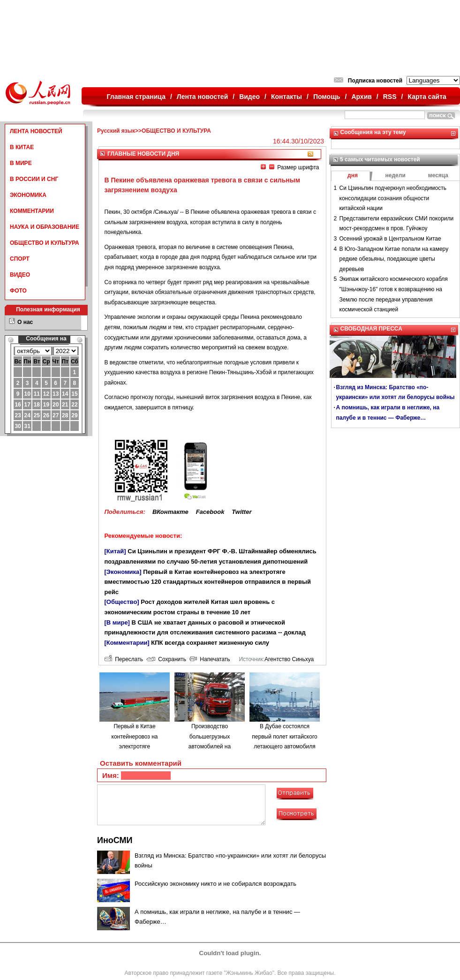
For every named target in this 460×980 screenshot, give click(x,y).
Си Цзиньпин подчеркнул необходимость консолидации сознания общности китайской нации (393, 198)
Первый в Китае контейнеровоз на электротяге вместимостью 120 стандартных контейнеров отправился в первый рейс (208, 582)
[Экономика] (123, 572)
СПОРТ (20, 259)
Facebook (210, 512)
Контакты (287, 97)
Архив (361, 97)
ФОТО (18, 291)
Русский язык (116, 131)
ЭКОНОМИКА (28, 195)
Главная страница (136, 97)
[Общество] (122, 602)
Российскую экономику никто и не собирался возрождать (215, 884)
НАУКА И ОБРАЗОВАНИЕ (45, 227)
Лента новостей (202, 97)
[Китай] (115, 551)
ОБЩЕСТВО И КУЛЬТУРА (45, 243)
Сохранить (166, 659)
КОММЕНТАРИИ (32, 211)
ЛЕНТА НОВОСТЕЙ (36, 131)
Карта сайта (427, 97)
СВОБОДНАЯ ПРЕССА (371, 329)
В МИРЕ (21, 163)
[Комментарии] (127, 643)
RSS (390, 97)
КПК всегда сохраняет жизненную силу (210, 643)
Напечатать (210, 659)
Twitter (241, 512)
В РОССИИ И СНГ (34, 179)
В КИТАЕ (22, 147)
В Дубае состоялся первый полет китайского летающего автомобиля (284, 736)
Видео (249, 97)
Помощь (327, 97)
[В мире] (117, 622)
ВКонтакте (170, 512)
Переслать (124, 659)
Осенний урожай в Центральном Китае (390, 239)
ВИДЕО (20, 275)
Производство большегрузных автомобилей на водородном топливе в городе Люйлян (210, 746)
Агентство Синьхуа (289, 659)
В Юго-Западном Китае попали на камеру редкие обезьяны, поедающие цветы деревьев (394, 259)
